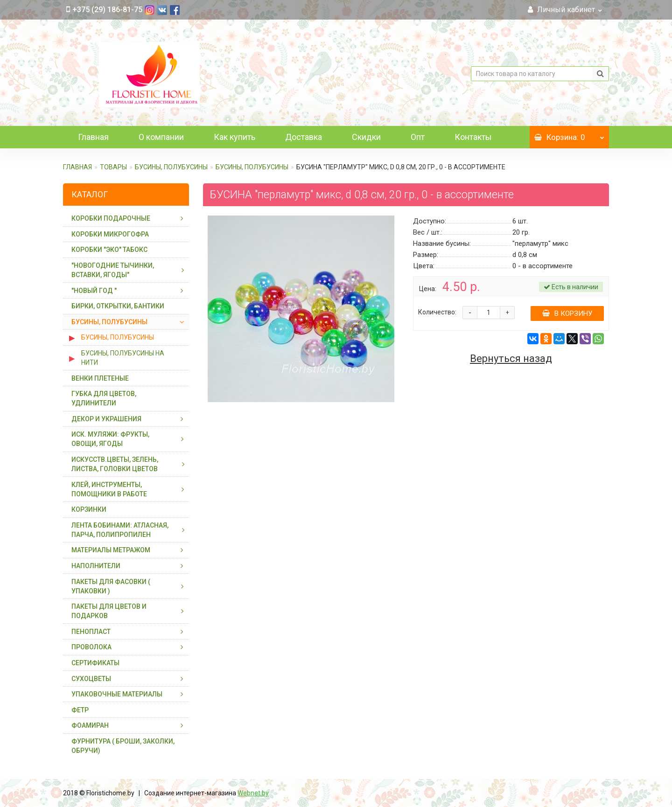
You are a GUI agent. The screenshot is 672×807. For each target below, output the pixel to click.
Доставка (304, 137)
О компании (161, 137)
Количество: (437, 312)
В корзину (567, 313)
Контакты (473, 137)
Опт (418, 137)
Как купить (234, 137)
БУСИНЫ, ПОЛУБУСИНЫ (171, 167)
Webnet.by (253, 793)
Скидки (366, 137)
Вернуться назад (511, 359)
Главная (93, 137)
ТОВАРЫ (113, 167)
